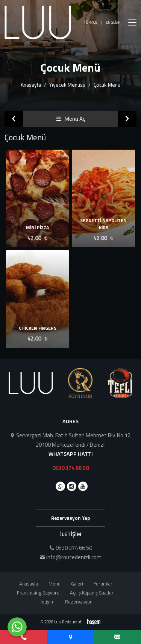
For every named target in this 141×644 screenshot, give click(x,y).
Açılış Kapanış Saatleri (92, 593)
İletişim (47, 602)
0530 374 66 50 (70, 468)
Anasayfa (31, 85)
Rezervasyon (79, 602)
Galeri (77, 584)
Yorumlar (103, 584)
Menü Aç (70, 119)
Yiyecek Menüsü (67, 85)
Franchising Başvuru (38, 593)
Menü (55, 584)
